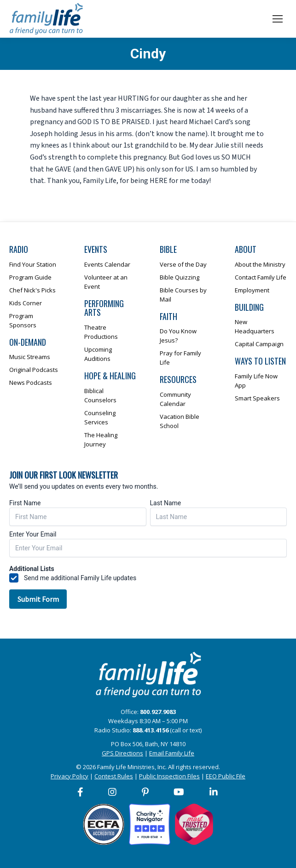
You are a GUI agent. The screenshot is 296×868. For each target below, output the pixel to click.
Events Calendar (107, 264)
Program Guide (30, 277)
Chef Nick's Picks (32, 290)
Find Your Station (33, 264)
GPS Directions (122, 753)
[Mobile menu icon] (278, 19)
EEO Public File (226, 776)
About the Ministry (260, 264)
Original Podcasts (34, 370)
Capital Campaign (259, 344)
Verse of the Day (183, 264)
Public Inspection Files (169, 776)
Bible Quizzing (180, 277)
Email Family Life (172, 753)
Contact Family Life (261, 277)
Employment (252, 290)
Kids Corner (26, 303)
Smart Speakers (257, 398)
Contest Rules (114, 776)
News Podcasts (31, 383)
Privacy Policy (70, 776)
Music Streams (30, 357)
